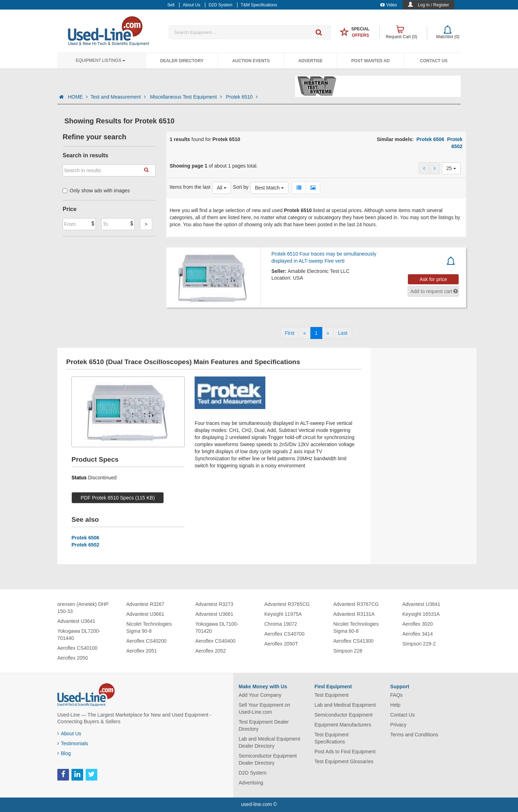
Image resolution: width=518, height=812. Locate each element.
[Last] (343, 333)
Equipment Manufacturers (343, 725)
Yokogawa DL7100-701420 (217, 627)
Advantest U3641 (76, 621)
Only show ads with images (96, 191)
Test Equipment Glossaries (344, 761)
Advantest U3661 (145, 614)
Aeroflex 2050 (73, 658)
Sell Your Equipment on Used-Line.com (265, 708)
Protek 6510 (242, 97)
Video (389, 5)
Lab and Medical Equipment (345, 705)
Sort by (241, 187)
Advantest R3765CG (287, 604)
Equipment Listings (100, 60)
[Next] (328, 333)
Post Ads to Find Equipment (345, 752)
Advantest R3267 (145, 604)
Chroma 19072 (281, 624)
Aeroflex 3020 (418, 624)
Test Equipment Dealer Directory (264, 725)
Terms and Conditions (414, 735)
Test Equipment (332, 695)
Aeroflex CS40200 (146, 641)
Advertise (310, 61)
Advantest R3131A (354, 614)
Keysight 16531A (421, 614)
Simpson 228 (348, 651)
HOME (78, 97)
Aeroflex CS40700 (284, 634)
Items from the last (190, 187)
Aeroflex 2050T (281, 644)
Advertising (251, 783)
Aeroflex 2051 (142, 651)
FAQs (396, 695)
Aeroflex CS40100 (77, 648)
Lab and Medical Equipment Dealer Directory (270, 742)
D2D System (253, 773)
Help (395, 705)
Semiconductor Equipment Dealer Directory (268, 759)
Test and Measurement (119, 97)
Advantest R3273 (214, 604)
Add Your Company (260, 695)
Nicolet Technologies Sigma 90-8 (149, 627)
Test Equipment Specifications (332, 738)
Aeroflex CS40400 (215, 641)
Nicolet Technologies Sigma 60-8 (356, 627)
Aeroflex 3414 (418, 634)
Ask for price (433, 279)
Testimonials (73, 743)
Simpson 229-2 (419, 644)
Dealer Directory (182, 61)
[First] (290, 333)
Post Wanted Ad (370, 61)
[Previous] (305, 333)
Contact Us (434, 61)
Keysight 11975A (283, 614)
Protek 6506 (430, 139)
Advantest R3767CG (356, 604)
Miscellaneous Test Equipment (187, 97)
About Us (69, 734)
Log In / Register (433, 5)
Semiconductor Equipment (344, 715)
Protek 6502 (85, 545)
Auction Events (251, 61)
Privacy (398, 725)
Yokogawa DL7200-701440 (79, 635)
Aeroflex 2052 (211, 651)
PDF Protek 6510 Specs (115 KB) (118, 498)
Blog (64, 753)
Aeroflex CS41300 (353, 641)
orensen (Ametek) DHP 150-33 (83, 608)
